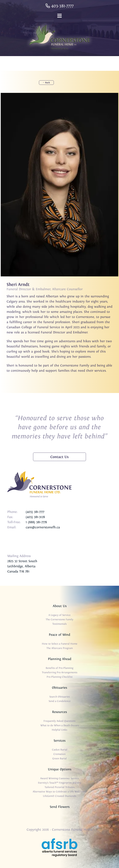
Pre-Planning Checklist (60, 677)
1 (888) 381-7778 (36, 522)
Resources (59, 712)
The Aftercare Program (60, 648)
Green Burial (59, 758)
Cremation (59, 754)
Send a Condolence (60, 701)
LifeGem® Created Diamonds (60, 796)
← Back (46, 83)
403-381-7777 (60, 6)
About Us (60, 606)
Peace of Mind (59, 635)
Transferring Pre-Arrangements (60, 672)
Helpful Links (59, 730)
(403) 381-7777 (35, 512)
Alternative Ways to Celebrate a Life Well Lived (60, 792)
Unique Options (60, 769)
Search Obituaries (60, 697)
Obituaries (59, 688)
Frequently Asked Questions (59, 721)
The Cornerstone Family (59, 619)
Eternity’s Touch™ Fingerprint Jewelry (60, 783)
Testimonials (59, 624)
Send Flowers (60, 807)
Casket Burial (60, 750)
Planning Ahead (60, 659)
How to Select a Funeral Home (60, 644)
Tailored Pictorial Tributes (60, 787)
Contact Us (59, 457)
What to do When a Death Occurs (60, 725)
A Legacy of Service (59, 615)
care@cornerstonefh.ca (43, 527)
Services (59, 741)
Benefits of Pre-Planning (59, 668)
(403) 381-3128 (35, 517)
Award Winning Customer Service (60, 778)
